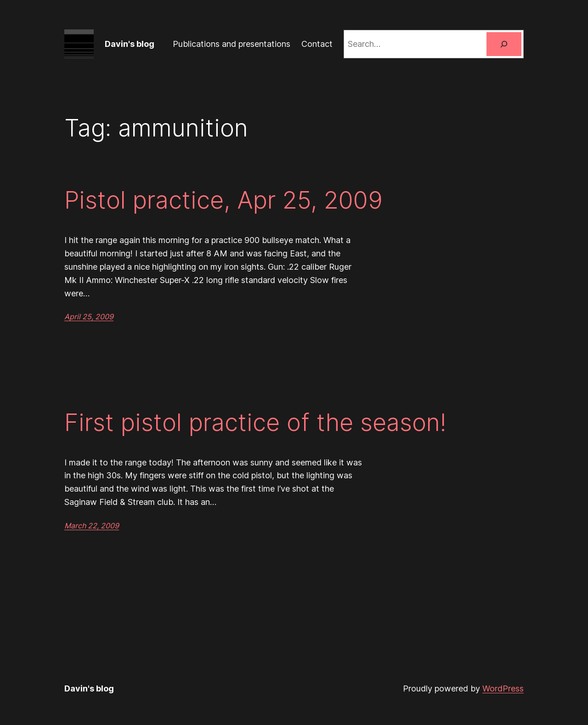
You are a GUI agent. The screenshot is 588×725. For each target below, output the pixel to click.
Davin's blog (130, 44)
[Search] (504, 44)
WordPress (503, 688)
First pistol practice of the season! (255, 423)
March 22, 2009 (92, 526)
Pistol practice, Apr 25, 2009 (223, 200)
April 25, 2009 (89, 317)
